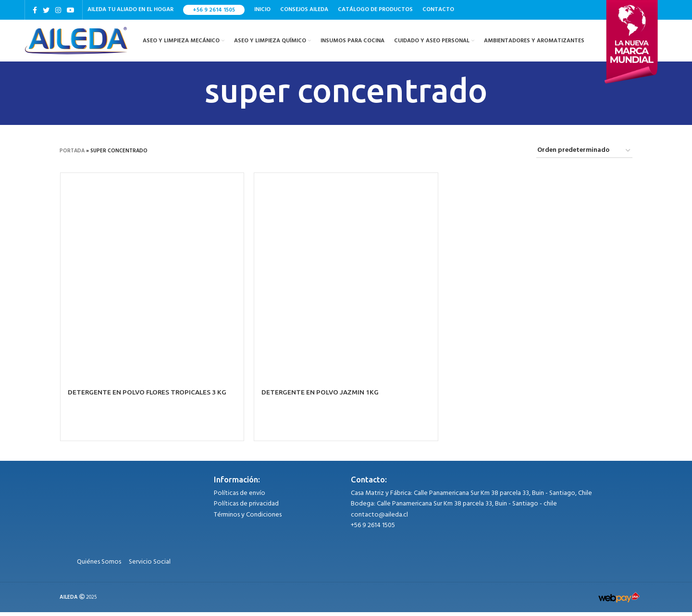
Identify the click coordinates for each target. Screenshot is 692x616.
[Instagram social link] (58, 10)
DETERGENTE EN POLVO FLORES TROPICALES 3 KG (149, 396)
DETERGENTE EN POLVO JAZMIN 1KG (321, 396)
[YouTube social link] (71, 10)
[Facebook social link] (35, 10)
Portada (72, 155)
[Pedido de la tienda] (584, 155)
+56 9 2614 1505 (214, 10)
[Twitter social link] (46, 10)
